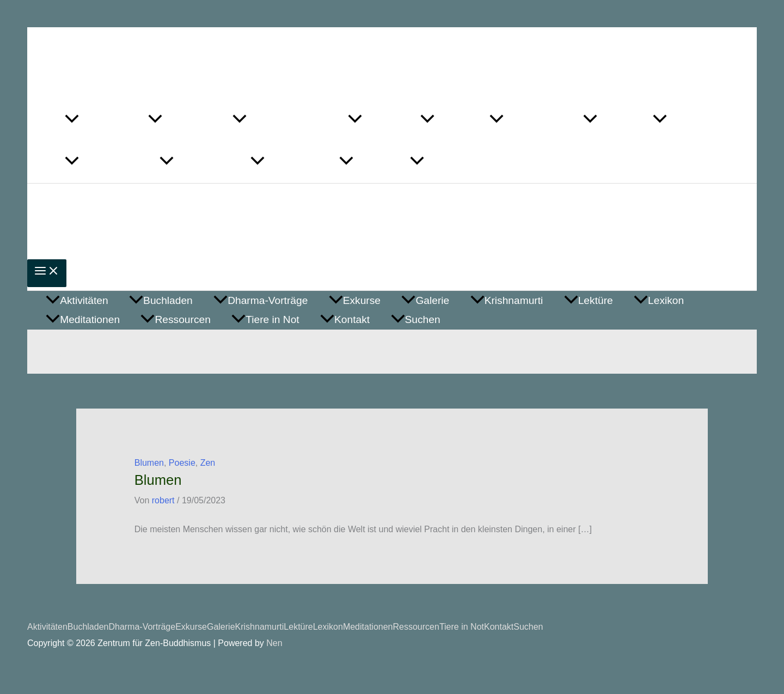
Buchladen (88, 627)
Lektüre (298, 627)
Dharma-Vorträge (142, 627)
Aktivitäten (47, 627)
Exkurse (191, 627)
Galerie (221, 627)
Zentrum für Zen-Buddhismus (223, 57)
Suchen (528, 627)
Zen (208, 463)
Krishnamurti (260, 627)
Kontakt (499, 627)
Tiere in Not (462, 627)
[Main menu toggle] (47, 273)
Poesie (182, 463)
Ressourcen (416, 627)
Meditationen (368, 627)
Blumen (149, 463)
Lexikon (328, 627)
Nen (274, 643)
